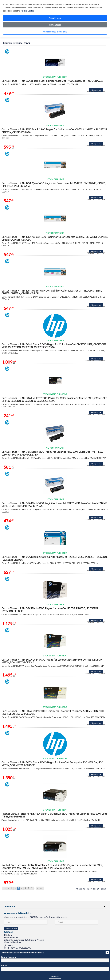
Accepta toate (55, 18)
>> (42, 888)
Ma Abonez (55, 976)
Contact (8, 932)
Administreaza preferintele (55, 32)
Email (4, 965)
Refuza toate (55, 25)
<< (4, 888)
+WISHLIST (90, 92)
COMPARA (101, 92)
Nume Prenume (9, 957)
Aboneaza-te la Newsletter (18, 913)
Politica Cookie (27, 11)
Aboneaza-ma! (11, 929)
